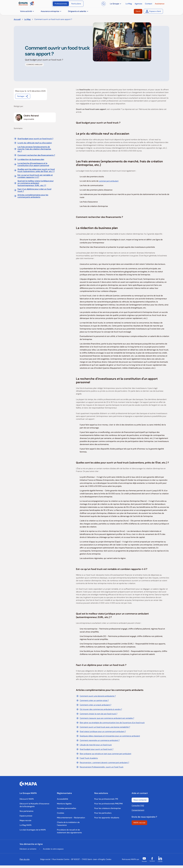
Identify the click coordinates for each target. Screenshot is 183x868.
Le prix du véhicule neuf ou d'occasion (35, 143)
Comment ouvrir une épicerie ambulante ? (96, 696)
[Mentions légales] (64, 804)
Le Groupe (116, 4)
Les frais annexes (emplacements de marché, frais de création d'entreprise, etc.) (34, 149)
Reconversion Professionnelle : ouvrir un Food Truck (100, 767)
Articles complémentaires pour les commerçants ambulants (33, 196)
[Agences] (138, 4)
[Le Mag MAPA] (26, 825)
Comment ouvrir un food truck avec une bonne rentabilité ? (103, 727)
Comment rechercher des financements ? (36, 155)
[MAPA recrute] (139, 823)
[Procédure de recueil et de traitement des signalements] (73, 831)
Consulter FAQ (138, 805)
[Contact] (149, 4)
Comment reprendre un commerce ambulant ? (98, 740)
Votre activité (27, 11)
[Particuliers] (76, 4)
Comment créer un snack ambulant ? (94, 705)
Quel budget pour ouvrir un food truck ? (35, 139)
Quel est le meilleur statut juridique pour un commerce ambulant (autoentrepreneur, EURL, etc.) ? (36, 183)
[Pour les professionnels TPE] (106, 799)
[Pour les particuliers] (103, 813)
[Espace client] (153, 11)
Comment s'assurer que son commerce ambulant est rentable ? (105, 718)
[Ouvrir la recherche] (104, 4)
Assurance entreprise (51, 11)
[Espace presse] (26, 816)
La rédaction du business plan (31, 159)
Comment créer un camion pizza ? (92, 700)
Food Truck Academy (87, 758)
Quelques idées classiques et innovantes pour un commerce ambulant (108, 736)
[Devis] (138, 11)
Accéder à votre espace (53, 849)
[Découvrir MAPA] (27, 799)
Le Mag (27, 19)
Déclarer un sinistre (28, 849)
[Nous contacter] (140, 800)
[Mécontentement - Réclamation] (71, 818)
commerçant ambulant (109, 181)
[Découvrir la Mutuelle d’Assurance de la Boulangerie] (35, 805)
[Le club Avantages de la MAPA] (33, 830)
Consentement (138, 810)
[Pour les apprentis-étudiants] (107, 818)
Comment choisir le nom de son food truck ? (97, 714)
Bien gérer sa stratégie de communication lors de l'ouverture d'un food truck (110, 723)
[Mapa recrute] (25, 820)
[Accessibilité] (62, 799)
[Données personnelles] (67, 808)
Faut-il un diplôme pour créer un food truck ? (34, 190)
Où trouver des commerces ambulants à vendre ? (99, 709)
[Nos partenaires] (26, 811)
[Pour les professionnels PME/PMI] (108, 804)
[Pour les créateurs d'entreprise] (107, 808)
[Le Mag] (129, 4)
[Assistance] (160, 4)
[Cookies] (61, 813)
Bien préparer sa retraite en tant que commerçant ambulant (104, 754)
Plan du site (25, 859)
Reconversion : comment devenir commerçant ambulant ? (103, 763)
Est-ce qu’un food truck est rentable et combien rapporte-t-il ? (35, 176)
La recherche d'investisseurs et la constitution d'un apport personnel (33, 164)
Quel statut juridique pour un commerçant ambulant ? (101, 732)
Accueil (17, 19)
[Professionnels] (61, 4)
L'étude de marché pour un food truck (94, 745)
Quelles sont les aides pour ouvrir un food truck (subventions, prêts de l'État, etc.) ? (36, 170)
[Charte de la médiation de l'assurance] (73, 824)
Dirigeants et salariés (78, 11)
